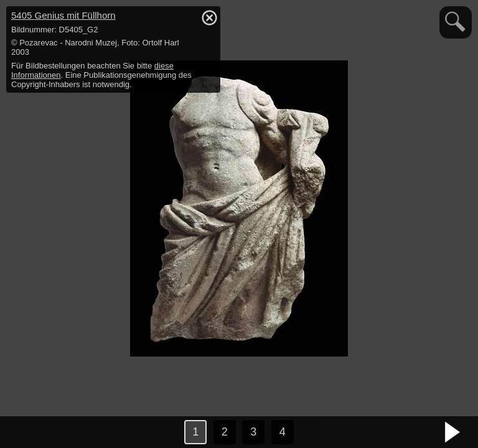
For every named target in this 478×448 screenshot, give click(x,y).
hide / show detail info (209, 17)
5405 (63, 15)
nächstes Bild (453, 432)
